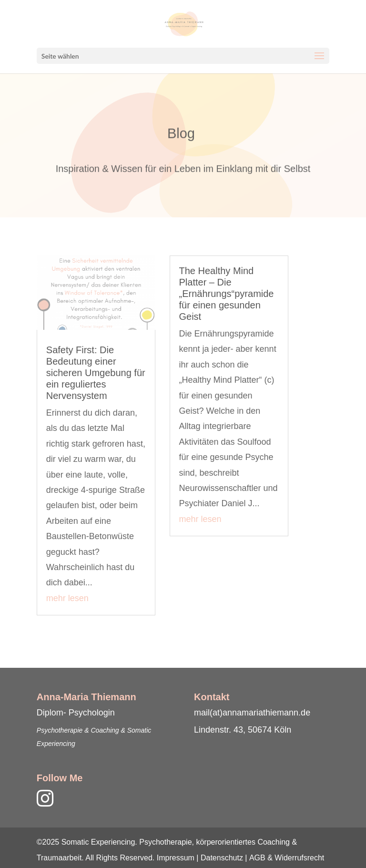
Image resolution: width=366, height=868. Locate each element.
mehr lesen (67, 598)
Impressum (176, 858)
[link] (60, 796)
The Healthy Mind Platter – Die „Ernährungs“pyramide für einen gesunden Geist (227, 294)
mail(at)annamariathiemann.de (252, 713)
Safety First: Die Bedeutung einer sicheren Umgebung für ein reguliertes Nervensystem (96, 373)
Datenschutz (222, 858)
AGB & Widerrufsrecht (287, 858)
